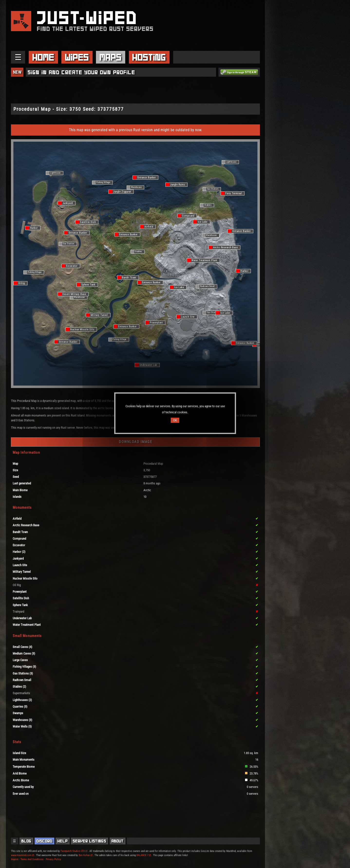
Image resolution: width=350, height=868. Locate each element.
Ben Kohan (85, 855)
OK (175, 420)
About (118, 841)
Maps (111, 57)
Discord (44, 841)
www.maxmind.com (22, 855)
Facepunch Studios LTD (74, 851)
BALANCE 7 (144, 855)
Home (43, 57)
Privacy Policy (53, 859)
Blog (26, 841)
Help (63, 841)
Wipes (77, 57)
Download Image (135, 442)
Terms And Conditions (32, 859)
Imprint (15, 859)
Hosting (149, 57)
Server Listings (90, 841)
